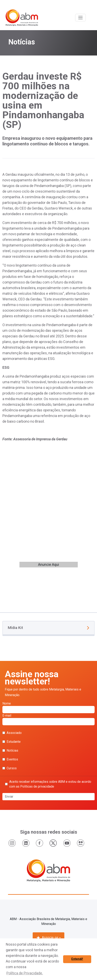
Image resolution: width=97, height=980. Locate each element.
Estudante (12, 742)
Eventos (10, 759)
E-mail (48, 719)
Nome (48, 707)
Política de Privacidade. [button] (25, 973)
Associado (12, 733)
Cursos (10, 768)
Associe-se (47, 938)
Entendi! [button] (77, 959)
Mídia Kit (48, 628)
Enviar (9, 797)
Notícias (10, 750)
